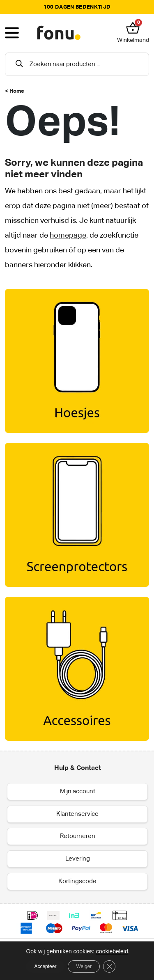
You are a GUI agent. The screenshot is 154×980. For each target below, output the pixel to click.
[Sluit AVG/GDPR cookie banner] (109, 966)
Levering (78, 859)
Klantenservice (77, 814)
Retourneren (78, 836)
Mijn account (78, 791)
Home (17, 91)
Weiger (84, 966)
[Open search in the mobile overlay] (77, 64)
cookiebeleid (112, 951)
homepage (68, 236)
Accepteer (45, 966)
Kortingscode (77, 881)
